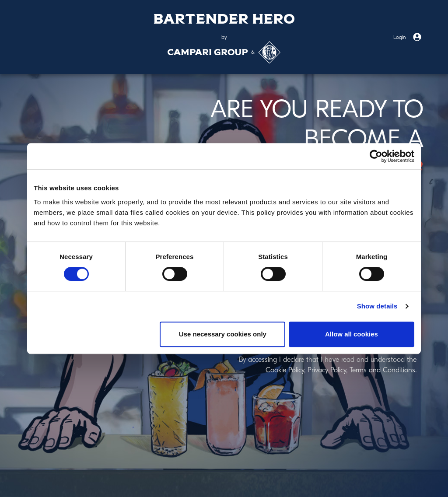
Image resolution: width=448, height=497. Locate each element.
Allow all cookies (352, 334)
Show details (377, 306)
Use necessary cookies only (223, 334)
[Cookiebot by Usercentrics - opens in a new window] (376, 156)
